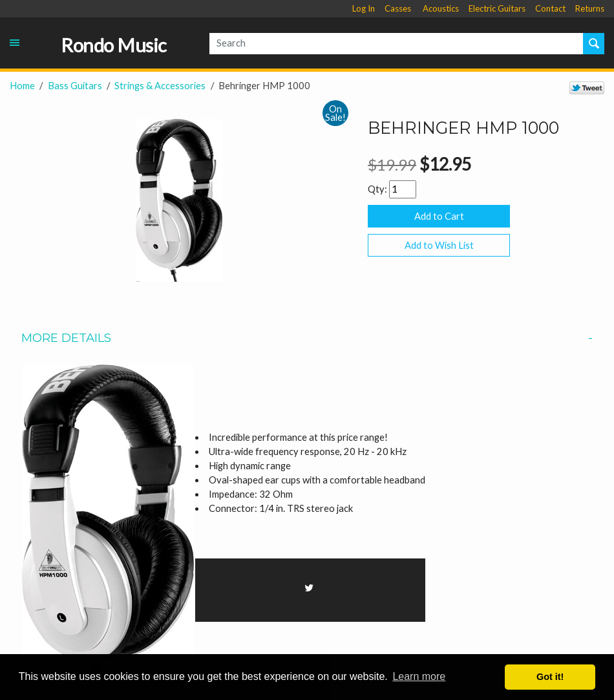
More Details (307, 338)
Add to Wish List (439, 245)
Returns (590, 8)
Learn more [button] (419, 676)
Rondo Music (114, 45)
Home (22, 86)
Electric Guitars (497, 8)
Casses (398, 8)
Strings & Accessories (160, 86)
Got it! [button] (550, 677)
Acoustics (441, 8)
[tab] (307, 338)
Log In (364, 8)
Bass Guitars (75, 86)
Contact (550, 8)
